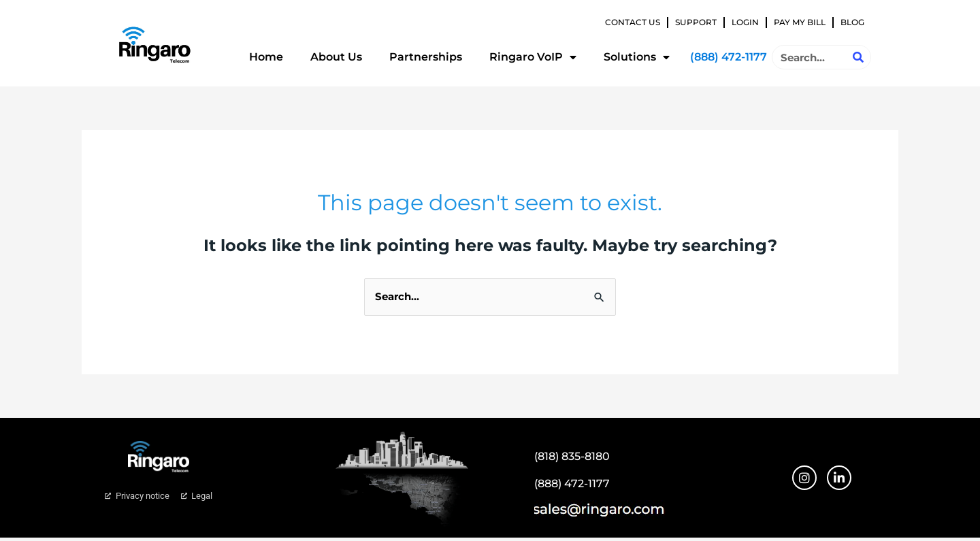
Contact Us (633, 22)
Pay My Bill (800, 22)
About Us (336, 57)
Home (266, 57)
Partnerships (426, 57)
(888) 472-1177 (729, 57)
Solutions (637, 57)
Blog (852, 22)
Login (745, 22)
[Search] (858, 57)
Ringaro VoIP (533, 57)
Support (696, 22)
